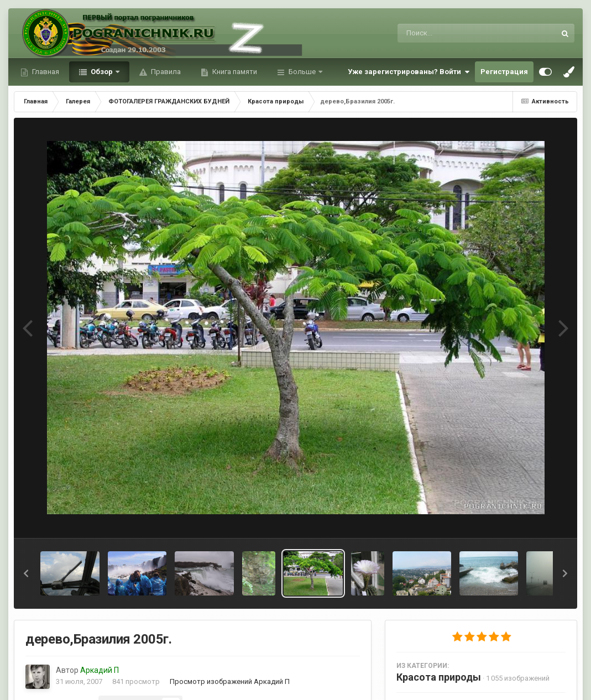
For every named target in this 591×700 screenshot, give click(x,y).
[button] (26, 573)
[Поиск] (456, 33)
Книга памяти (234, 72)
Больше (302, 72)
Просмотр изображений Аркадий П (230, 681)
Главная (45, 72)
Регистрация (504, 72)
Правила (165, 72)
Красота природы (439, 677)
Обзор (102, 72)
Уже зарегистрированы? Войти (409, 72)
